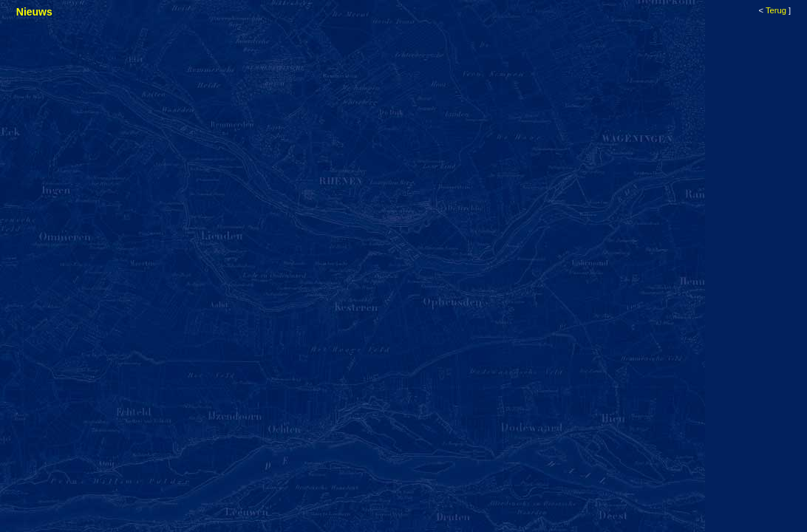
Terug (776, 10)
